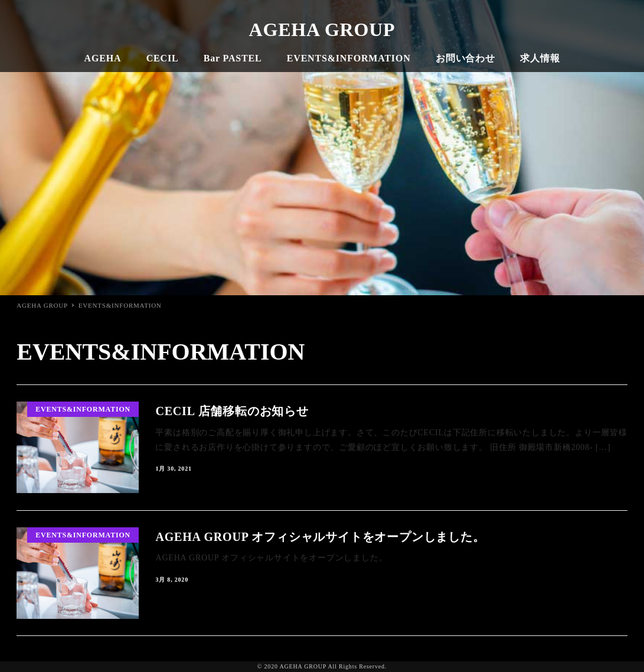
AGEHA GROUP (322, 30)
